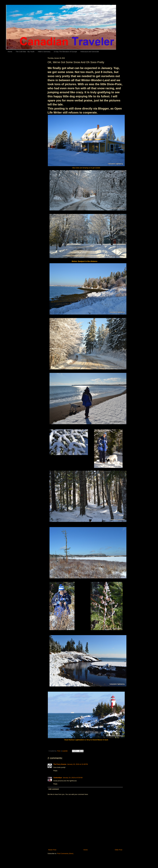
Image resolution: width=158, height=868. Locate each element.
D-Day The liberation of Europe (65, 52)
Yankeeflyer (58, 778)
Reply (55, 771)
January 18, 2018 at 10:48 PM (77, 764)
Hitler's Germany (44, 52)
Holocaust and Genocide (90, 52)
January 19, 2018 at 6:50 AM (73, 778)
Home (10, 52)
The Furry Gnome (60, 764)
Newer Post (52, 850)
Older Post (119, 850)
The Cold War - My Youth (25, 52)
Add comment (54, 789)
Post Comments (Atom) (65, 853)
